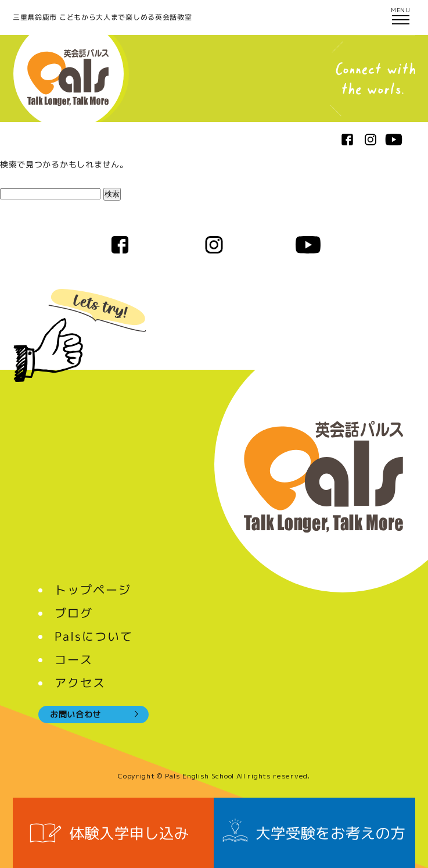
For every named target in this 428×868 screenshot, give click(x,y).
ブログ (74, 613)
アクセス (80, 683)
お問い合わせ (75, 714)
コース (74, 659)
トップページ (93, 590)
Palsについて (94, 636)
